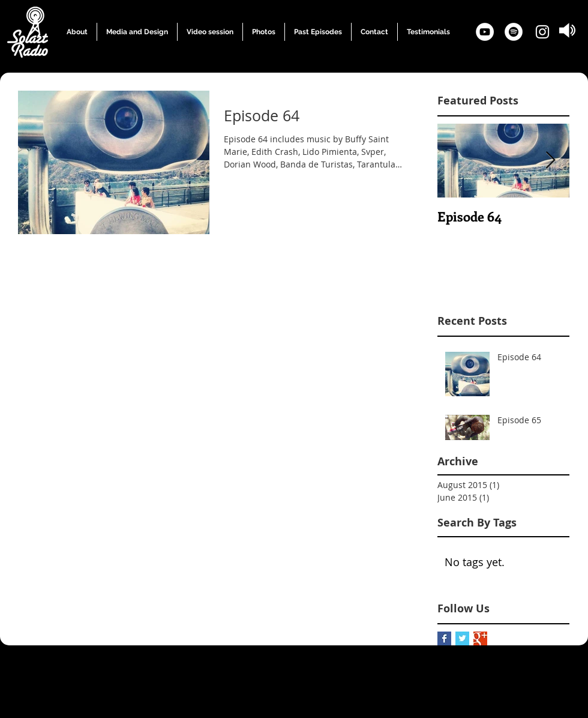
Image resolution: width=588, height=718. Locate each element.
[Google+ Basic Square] (480, 638)
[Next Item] (550, 161)
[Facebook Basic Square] (444, 638)
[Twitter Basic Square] (462, 638)
